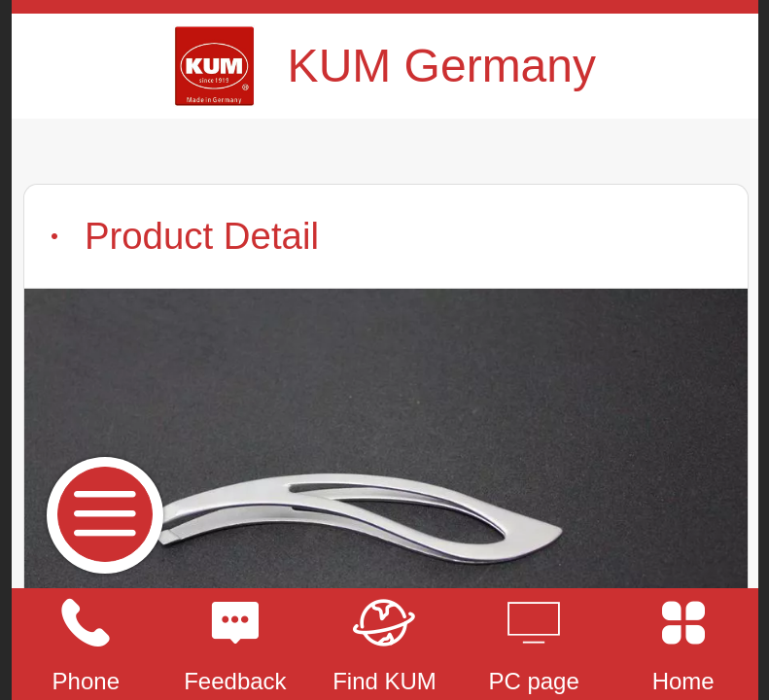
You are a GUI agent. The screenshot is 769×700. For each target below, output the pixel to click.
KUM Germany (442, 66)
